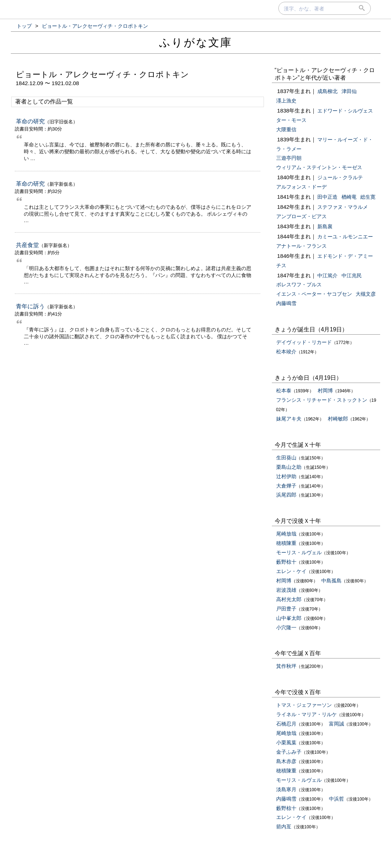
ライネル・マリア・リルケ (307, 714)
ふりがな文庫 (196, 42)
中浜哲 (336, 799)
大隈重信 (286, 129)
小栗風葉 (286, 743)
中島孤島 (331, 581)
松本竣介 (286, 352)
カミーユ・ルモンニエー (345, 237)
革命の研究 (30, 121)
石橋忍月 (286, 724)
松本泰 (284, 391)
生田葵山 (286, 458)
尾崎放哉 (286, 534)
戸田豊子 (286, 609)
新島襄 (325, 226)
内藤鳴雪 (286, 303)
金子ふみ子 (289, 752)
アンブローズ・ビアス (301, 216)
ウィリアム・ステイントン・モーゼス (319, 167)
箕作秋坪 (286, 666)
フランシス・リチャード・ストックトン (322, 400)
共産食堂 (27, 245)
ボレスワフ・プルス (299, 285)
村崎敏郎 (338, 419)
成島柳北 (327, 91)
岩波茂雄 (286, 590)
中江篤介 (327, 276)
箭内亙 (284, 827)
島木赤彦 (286, 761)
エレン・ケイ (291, 571)
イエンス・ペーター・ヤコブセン (314, 294)
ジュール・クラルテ (340, 177)
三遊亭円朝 (289, 158)
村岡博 (325, 391)
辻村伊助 (286, 476)
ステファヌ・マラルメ (343, 207)
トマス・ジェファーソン (304, 705)
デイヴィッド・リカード (304, 342)
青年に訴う (30, 306)
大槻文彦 (366, 294)
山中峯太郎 (289, 618)
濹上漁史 (286, 101)
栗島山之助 (289, 467)
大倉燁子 (286, 486)
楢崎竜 (349, 197)
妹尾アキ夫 (289, 419)
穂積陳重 (286, 543)
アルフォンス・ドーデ (301, 187)
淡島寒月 (286, 789)
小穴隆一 (286, 627)
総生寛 (368, 197)
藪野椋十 (286, 562)
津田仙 (349, 91)
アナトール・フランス (301, 246)
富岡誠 (336, 724)
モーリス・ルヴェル (299, 552)
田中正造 (327, 197)
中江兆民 (352, 276)
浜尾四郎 (286, 495)
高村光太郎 (289, 599)
